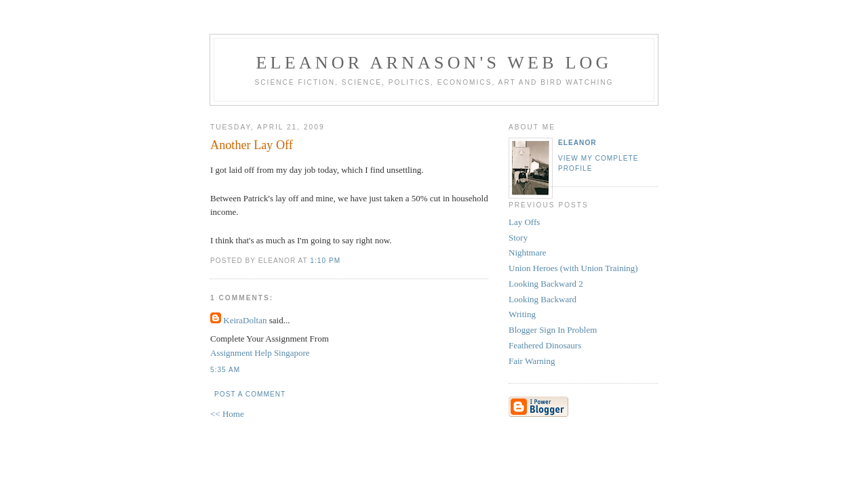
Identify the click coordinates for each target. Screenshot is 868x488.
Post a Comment (250, 394)
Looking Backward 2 (546, 284)
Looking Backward (542, 299)
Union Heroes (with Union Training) (573, 268)
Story (518, 238)
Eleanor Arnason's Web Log (434, 63)
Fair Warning (532, 361)
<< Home (227, 414)
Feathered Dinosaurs (545, 345)
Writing (522, 314)
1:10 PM (325, 261)
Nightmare (528, 252)
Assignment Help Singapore (260, 353)
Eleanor (577, 143)
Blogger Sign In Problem (553, 330)
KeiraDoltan (245, 320)
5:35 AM (225, 370)
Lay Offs (524, 222)
